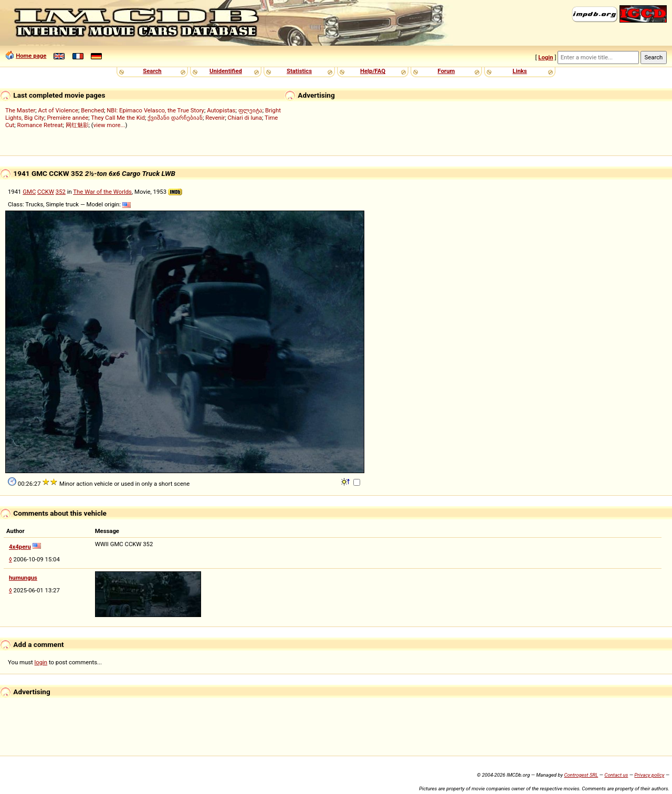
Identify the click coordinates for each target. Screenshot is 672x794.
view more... (109, 125)
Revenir (215, 118)
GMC (29, 192)
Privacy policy (649, 775)
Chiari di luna (245, 118)
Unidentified (226, 71)
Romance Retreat (40, 125)
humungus (23, 578)
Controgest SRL (581, 775)
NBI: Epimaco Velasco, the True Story (155, 110)
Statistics (299, 71)
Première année (67, 118)
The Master (20, 110)
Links (519, 71)
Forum (447, 71)
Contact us (616, 775)
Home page (31, 56)
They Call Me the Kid (118, 118)
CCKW (46, 192)
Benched (92, 110)
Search (152, 71)
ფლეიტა (250, 110)
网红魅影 (77, 125)
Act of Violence (58, 110)
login (41, 662)
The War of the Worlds (102, 192)
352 (61, 192)
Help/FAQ (373, 71)
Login (545, 57)
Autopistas (221, 110)
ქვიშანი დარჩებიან (175, 118)
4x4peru (20, 547)
